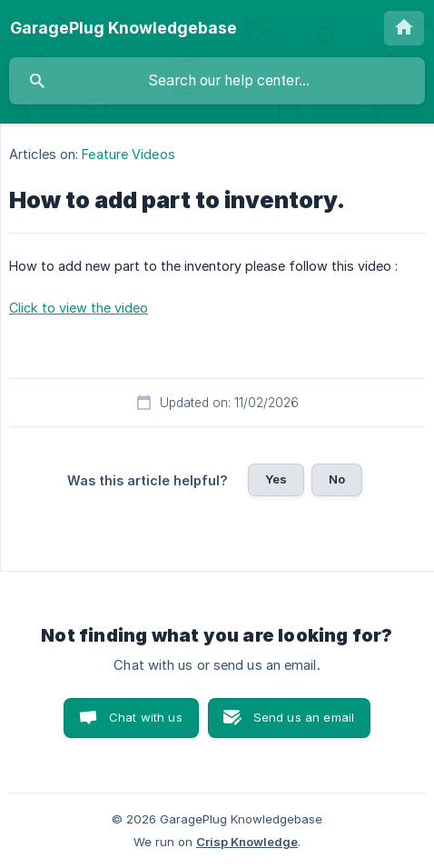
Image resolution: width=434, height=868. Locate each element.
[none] (123, 28)
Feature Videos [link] (128, 154)
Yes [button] (276, 479)
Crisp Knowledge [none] (247, 842)
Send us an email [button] (304, 717)
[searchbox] (217, 81)
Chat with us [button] (146, 717)
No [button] (337, 479)
